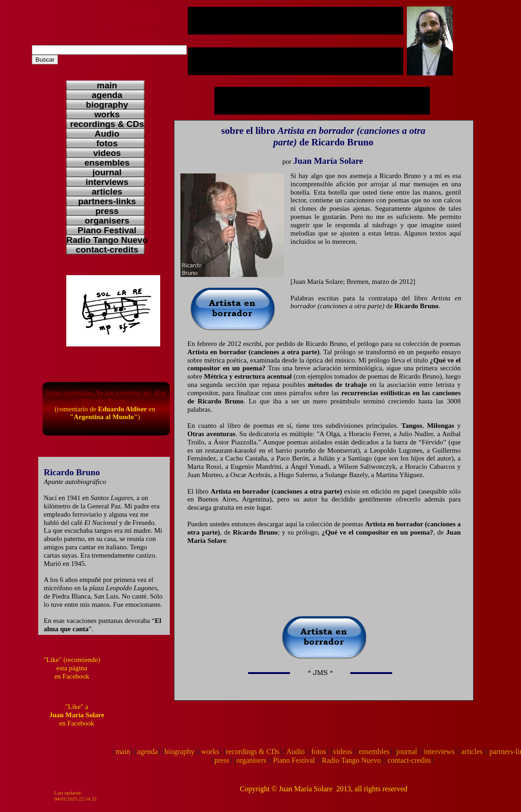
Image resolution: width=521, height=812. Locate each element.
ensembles (374, 752)
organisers (251, 760)
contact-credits (409, 760)
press (222, 760)
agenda (148, 752)
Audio (295, 752)
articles (472, 752)
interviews (439, 752)
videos (342, 752)
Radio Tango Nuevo (351, 760)
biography (180, 752)
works (210, 752)
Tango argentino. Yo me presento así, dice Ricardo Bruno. (105, 397)
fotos (319, 752)
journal (407, 752)
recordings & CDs (253, 752)
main (123, 752)
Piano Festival (294, 760)
